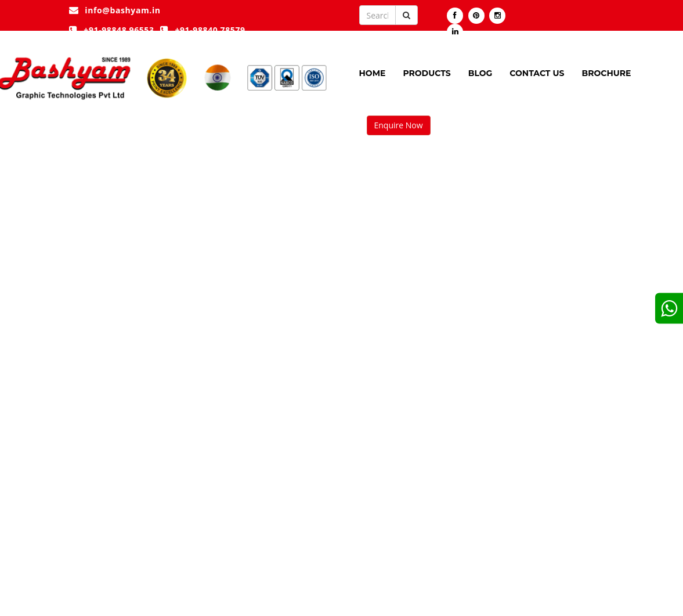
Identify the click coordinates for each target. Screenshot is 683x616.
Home (373, 73)
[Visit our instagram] (497, 16)
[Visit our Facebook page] (455, 16)
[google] (669, 308)
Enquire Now (399, 125)
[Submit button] (406, 15)
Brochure (606, 73)
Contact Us (537, 73)
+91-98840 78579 (203, 30)
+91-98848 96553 (112, 30)
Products (427, 73)
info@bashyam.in (115, 10)
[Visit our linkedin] (455, 32)
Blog (480, 73)
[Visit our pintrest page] (476, 16)
